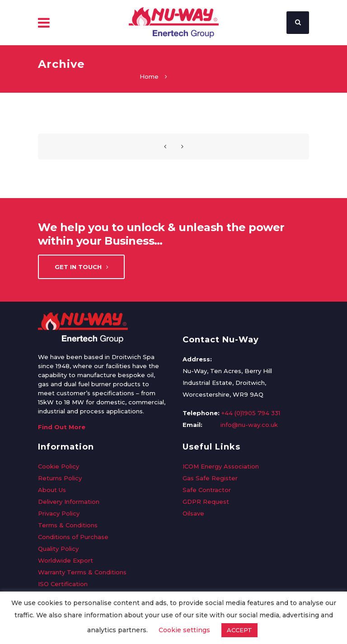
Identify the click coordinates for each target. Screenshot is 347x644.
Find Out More (62, 427)
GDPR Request (206, 502)
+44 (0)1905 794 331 (251, 413)
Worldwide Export (66, 560)
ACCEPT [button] (239, 630)
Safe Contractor (207, 490)
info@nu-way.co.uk (249, 425)
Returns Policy (60, 478)
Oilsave (193, 513)
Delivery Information (69, 502)
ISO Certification (63, 584)
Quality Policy (58, 549)
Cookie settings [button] (184, 630)
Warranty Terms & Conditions (82, 572)
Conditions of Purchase (73, 537)
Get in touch (82, 267)
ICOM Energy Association (221, 466)
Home (149, 76)
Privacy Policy (59, 513)
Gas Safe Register (210, 478)
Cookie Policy (59, 466)
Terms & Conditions (68, 525)
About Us (52, 490)
